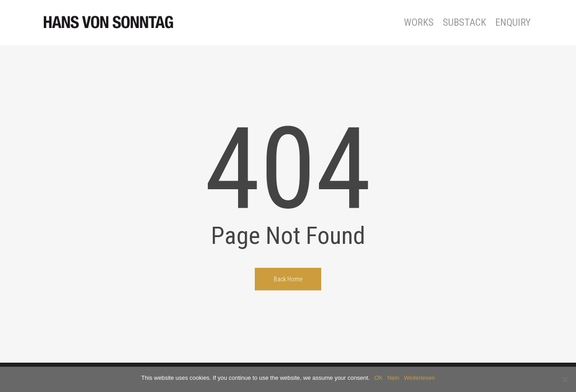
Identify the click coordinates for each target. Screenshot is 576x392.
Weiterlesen (419, 378)
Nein (393, 378)
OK (378, 378)
